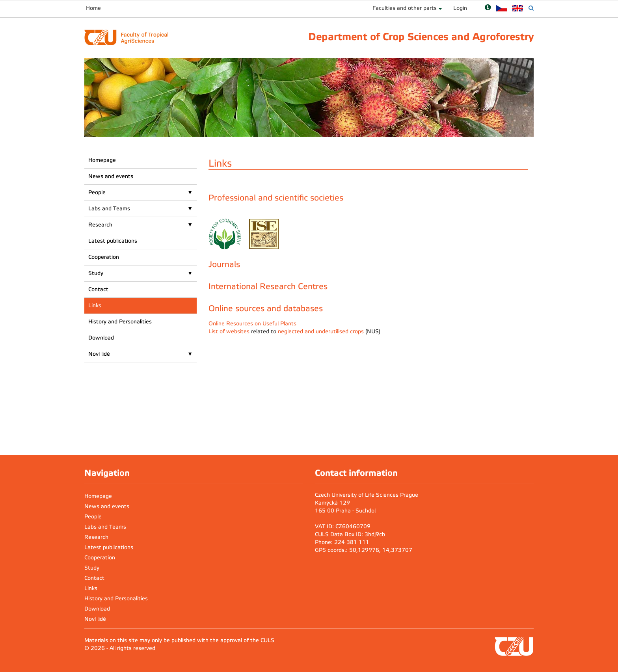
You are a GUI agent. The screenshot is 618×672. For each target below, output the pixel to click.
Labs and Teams (109, 209)
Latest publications (113, 241)
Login (460, 8)
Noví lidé (99, 354)
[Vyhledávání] (531, 8)
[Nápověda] (488, 8)
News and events (111, 176)
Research (100, 225)
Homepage (102, 160)
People (97, 192)
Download (101, 338)
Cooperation (104, 257)
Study (96, 273)
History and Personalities (120, 322)
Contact (98, 289)
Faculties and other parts (405, 8)
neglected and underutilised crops (321, 331)
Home (93, 8)
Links (95, 305)
